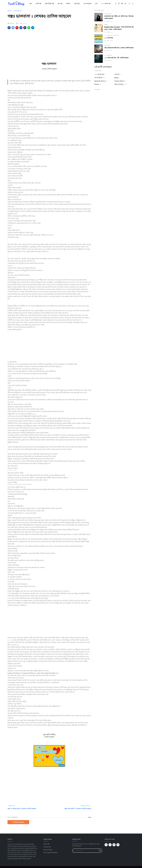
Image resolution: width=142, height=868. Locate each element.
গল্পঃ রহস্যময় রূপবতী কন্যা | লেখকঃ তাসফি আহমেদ (119, 48)
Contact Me (47, 847)
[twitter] (122, 4)
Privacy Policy (48, 850)
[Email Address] (85, 851)
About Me (47, 844)
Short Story (116, 35)
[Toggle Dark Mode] (129, 3)
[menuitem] (30, 4)
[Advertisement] (49, 45)
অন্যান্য (106, 25)
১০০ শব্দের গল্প (108, 35)
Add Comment (18, 822)
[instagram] (119, 4)
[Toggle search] (133, 4)
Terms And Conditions (50, 852)
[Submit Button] (100, 851)
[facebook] (116, 4)
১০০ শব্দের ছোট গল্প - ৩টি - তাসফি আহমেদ (116, 58)
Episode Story (108, 14)
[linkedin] (125, 4)
